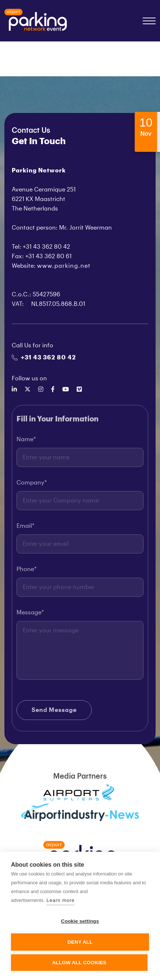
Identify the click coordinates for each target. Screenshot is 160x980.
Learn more (61, 900)
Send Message (54, 712)
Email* (26, 528)
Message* (30, 615)
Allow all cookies (79, 963)
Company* (32, 485)
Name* (26, 442)
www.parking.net (64, 266)
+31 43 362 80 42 (44, 358)
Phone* (27, 571)
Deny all (80, 942)
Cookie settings (80, 921)
